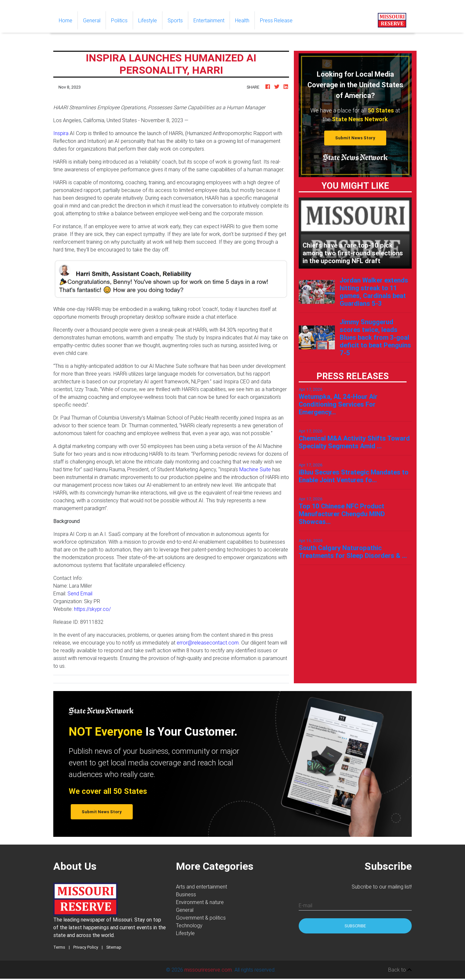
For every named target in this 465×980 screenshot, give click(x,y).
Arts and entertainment (201, 887)
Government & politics (201, 918)
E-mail (305, 905)
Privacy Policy (86, 947)
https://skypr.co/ (92, 609)
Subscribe (355, 926)
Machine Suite (255, 469)
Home (68, 20)
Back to (400, 970)
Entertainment (209, 20)
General (92, 20)
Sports (175, 20)
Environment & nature (200, 902)
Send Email (80, 593)
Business (186, 894)
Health (242, 20)
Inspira (61, 133)
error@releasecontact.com (208, 643)
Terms (59, 947)
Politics (119, 20)
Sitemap (114, 947)
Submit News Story (355, 138)
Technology (189, 925)
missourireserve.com (208, 970)
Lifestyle (148, 20)
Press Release (276, 20)
